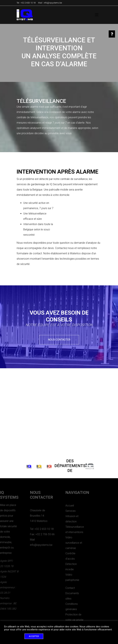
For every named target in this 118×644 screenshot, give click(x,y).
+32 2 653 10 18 (28, 3)
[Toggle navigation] (97, 15)
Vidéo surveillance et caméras (61, 543)
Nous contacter (59, 340)
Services (58, 511)
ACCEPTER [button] (34, 636)
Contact (57, 588)
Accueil (57, 506)
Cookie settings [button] (13, 636)
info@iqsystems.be (53, 3)
